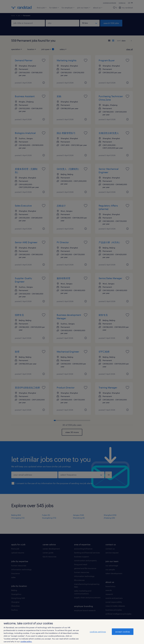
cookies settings (98, 632)
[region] (72, 632)
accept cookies (123, 632)
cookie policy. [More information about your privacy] (26, 641)
